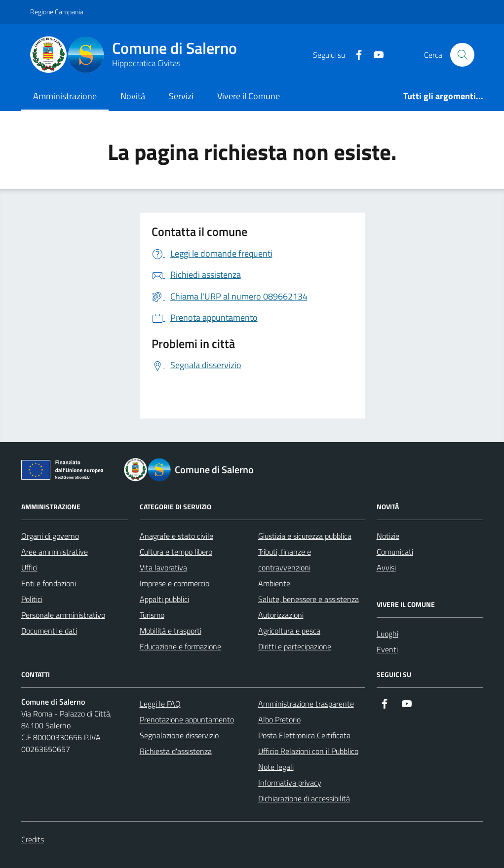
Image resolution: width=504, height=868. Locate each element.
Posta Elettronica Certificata (304, 735)
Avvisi (386, 567)
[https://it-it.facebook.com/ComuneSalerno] (355, 55)
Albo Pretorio (279, 719)
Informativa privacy (290, 783)
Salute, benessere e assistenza (309, 599)
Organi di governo (50, 536)
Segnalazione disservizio (179, 735)
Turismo (152, 615)
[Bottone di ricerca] (462, 55)
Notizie (388, 536)
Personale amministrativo (63, 615)
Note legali (276, 767)
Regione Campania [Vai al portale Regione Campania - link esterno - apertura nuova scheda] (57, 12)
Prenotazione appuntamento (187, 719)
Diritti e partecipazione (295, 646)
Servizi (181, 96)
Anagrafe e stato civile (176, 536)
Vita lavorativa (163, 567)
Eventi (387, 649)
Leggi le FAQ (160, 704)
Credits (33, 839)
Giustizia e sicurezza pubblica (305, 536)
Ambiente (274, 583)
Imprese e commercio (174, 583)
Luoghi (388, 634)
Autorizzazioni (281, 615)
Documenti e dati (49, 631)
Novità (133, 96)
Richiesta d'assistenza (176, 751)
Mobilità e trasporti (171, 631)
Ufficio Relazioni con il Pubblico (308, 751)
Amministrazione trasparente (306, 704)
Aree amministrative (55, 552)
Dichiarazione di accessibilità (304, 798)
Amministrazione (65, 96)
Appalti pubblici (164, 599)
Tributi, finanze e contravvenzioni (285, 560)
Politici (32, 599)
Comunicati (395, 552)
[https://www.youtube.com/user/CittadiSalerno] (375, 55)
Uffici (29, 567)
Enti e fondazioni (49, 583)
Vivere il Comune (249, 96)
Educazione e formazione (180, 646)
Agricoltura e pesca (289, 631)
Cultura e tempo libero (176, 552)
